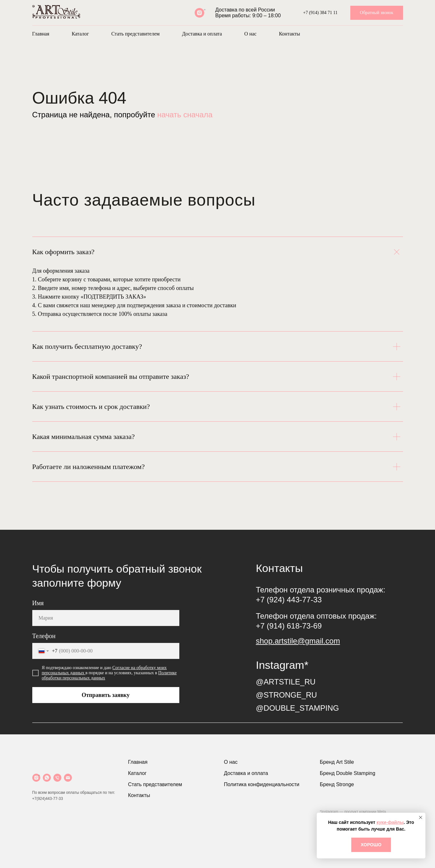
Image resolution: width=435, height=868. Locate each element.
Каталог (80, 34)
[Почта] (68, 778)
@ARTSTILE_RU (286, 682)
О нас (250, 34)
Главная (41, 34)
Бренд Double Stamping (348, 773)
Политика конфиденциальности (262, 784)
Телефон (44, 636)
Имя (38, 603)
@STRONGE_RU (287, 695)
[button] (377, 13)
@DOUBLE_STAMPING (298, 708)
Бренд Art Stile (337, 762)
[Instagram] (36, 778)
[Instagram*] (199, 13)
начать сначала (185, 115)
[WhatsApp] (47, 778)
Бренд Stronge (337, 784)
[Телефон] (57, 778)
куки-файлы (390, 822)
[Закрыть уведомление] (421, 817)
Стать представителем (135, 34)
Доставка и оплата (202, 34)
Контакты (290, 34)
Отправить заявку (106, 695)
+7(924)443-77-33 (48, 799)
